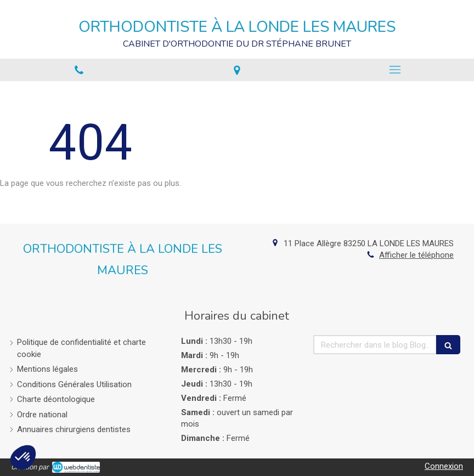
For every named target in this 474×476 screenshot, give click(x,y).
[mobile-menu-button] (395, 70)
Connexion (444, 466)
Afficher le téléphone (416, 255)
